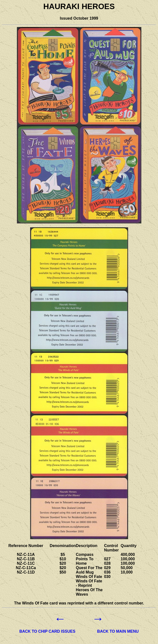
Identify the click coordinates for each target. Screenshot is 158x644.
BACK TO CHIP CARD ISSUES (47, 631)
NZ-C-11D (26, 572)
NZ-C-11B (26, 559)
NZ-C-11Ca (26, 568)
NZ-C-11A (26, 555)
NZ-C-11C (26, 563)
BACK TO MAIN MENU (118, 631)
